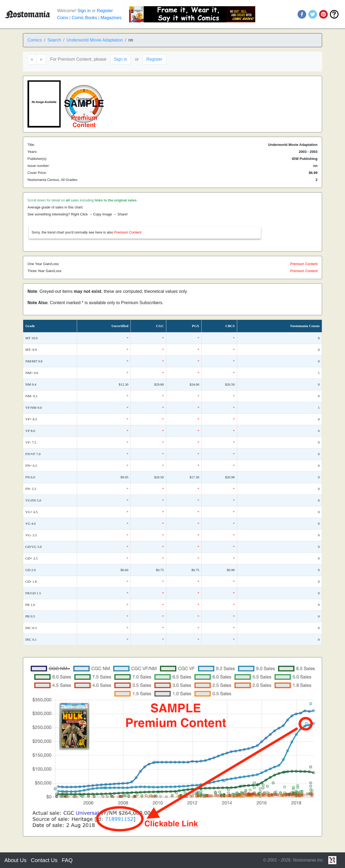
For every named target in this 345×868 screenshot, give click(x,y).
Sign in (84, 11)
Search (54, 40)
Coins (63, 18)
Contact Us (44, 860)
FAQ (67, 860)
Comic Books (84, 18)
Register (105, 11)
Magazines (111, 18)
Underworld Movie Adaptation (95, 40)
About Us (15, 860)
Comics (35, 40)
